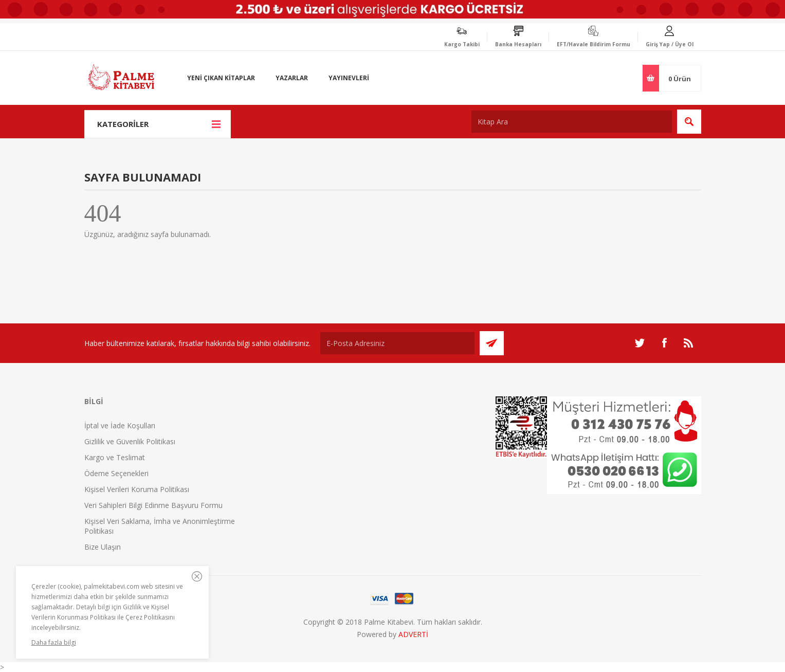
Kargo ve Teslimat (115, 457)
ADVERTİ (413, 634)
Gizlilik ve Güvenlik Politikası (130, 441)
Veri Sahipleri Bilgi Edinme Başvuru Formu (153, 505)
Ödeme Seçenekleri (116, 473)
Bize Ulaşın (103, 547)
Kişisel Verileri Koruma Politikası (137, 489)
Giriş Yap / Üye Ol (670, 44)
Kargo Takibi (462, 44)
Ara (689, 122)
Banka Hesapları (518, 44)
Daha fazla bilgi (54, 642)
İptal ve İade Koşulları (120, 425)
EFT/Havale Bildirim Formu (594, 44)
